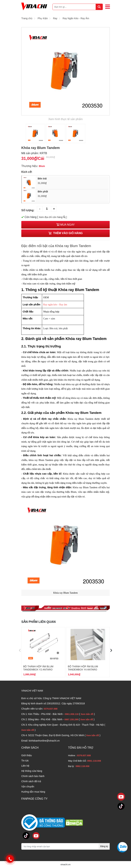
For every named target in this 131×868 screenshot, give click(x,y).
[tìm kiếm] (99, 7)
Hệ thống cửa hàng (32, 771)
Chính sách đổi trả (31, 781)
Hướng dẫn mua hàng (33, 792)
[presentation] (20, 650)
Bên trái (72, 181)
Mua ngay (65, 225)
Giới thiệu (27, 755)
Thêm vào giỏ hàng (65, 233)
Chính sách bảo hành (33, 776)
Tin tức (25, 761)
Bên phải (72, 194)
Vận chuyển (28, 787)
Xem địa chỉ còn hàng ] (53, 217)
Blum (42, 166)
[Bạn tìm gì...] (78, 7)
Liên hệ (25, 766)
